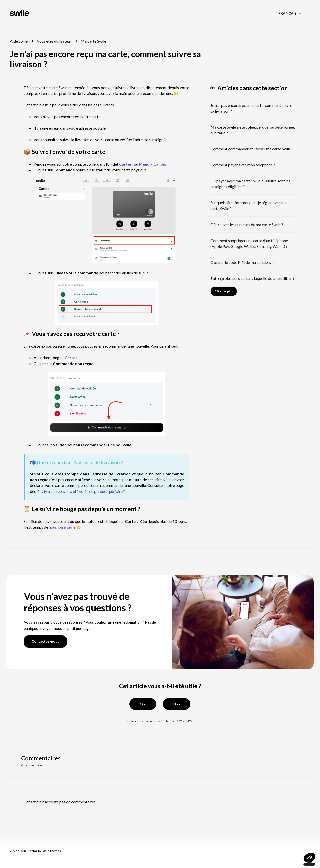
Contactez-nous (45, 641)
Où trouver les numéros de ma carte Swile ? (247, 225)
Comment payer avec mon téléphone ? (243, 165)
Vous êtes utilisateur (54, 41)
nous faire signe (62, 527)
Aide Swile (19, 41)
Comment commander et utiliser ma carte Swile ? (252, 149)
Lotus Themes (51, 851)
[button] (143, 704)
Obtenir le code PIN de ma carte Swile (243, 262)
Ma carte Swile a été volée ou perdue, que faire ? (85, 491)
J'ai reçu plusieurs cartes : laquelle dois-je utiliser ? (253, 278)
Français (288, 13)
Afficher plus (224, 291)
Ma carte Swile (93, 41)
